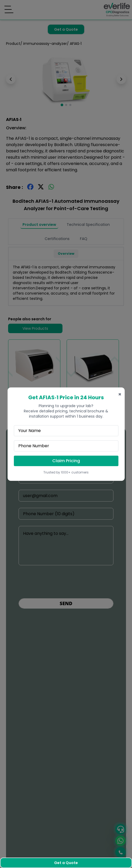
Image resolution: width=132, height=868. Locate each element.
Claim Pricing (66, 461)
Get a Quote (66, 863)
